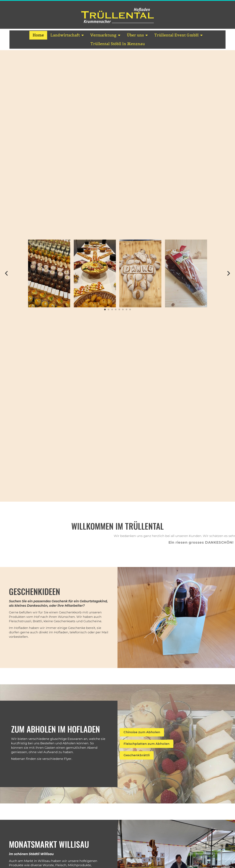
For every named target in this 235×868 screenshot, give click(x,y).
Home (38, 35)
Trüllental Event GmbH (178, 35)
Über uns (137, 35)
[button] (6, 273)
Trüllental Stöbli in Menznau (118, 44)
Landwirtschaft (67, 35)
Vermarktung (105, 35)
